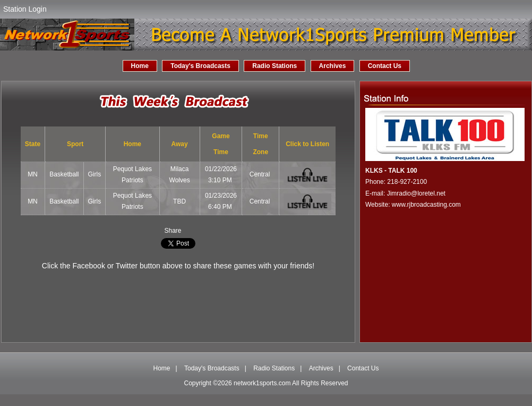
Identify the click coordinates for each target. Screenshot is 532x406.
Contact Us (385, 66)
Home (140, 66)
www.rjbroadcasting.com (426, 205)
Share (173, 231)
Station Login (25, 9)
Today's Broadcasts (200, 66)
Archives (333, 66)
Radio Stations (274, 66)
